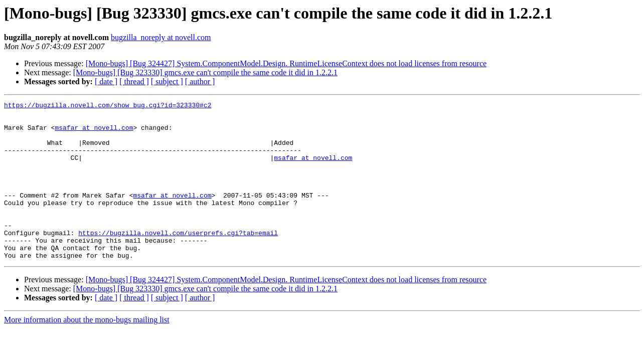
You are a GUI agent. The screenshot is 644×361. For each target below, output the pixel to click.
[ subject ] (167, 81)
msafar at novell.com (94, 133)
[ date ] (106, 81)
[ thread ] (134, 81)
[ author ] (200, 81)
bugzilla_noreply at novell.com (161, 37)
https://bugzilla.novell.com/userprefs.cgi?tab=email (178, 260)
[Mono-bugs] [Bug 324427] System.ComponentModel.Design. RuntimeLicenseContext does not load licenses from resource (286, 63)
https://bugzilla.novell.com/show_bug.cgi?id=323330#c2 (108, 106)
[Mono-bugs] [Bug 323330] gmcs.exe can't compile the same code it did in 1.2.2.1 (205, 72)
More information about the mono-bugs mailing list (87, 351)
